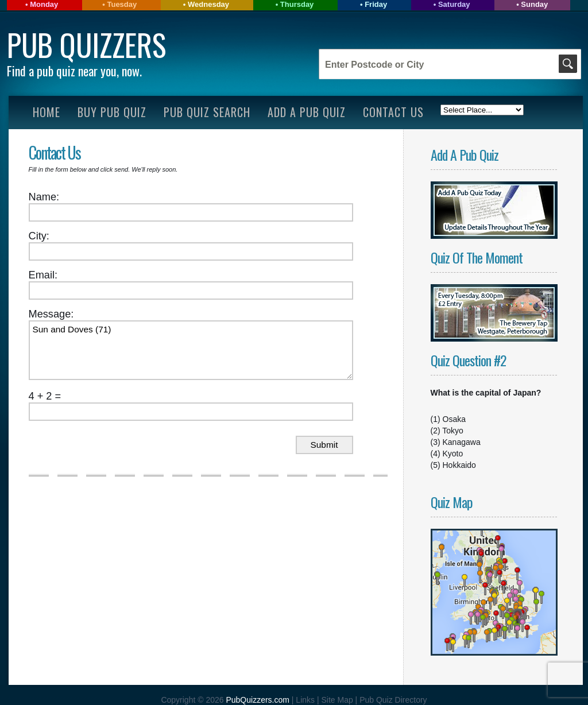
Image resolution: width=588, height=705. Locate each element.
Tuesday (122, 4)
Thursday (297, 4)
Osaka (454, 419)
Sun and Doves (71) (191, 350)
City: (39, 236)
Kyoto (453, 454)
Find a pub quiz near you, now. (74, 71)
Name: (44, 197)
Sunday (534, 4)
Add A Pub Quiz (307, 112)
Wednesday (208, 4)
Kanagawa (462, 442)
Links (305, 700)
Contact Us (393, 112)
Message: (51, 314)
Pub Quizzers (86, 44)
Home (47, 112)
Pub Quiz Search (207, 112)
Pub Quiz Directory (393, 700)
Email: (43, 275)
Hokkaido (459, 465)
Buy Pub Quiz (112, 112)
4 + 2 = (45, 396)
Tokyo (453, 431)
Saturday (454, 4)
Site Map (338, 700)
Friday (376, 4)
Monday (44, 4)
